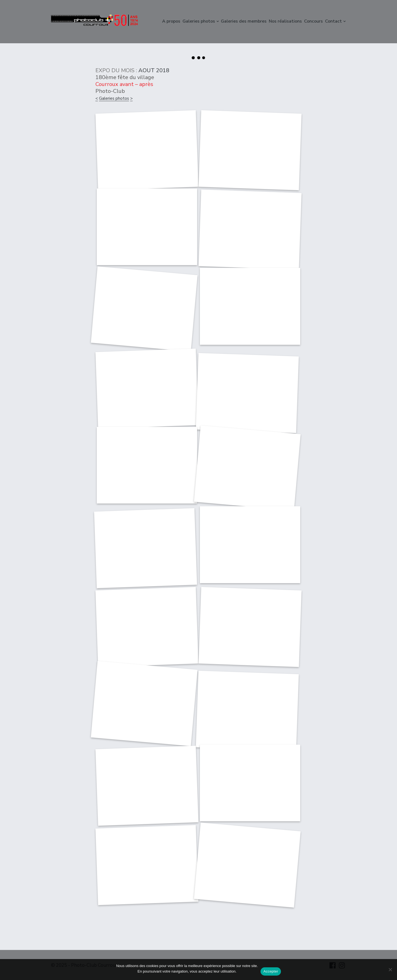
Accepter (271, 971)
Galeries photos (199, 21)
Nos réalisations (285, 21)
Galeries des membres (244, 21)
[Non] (390, 970)
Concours (313, 21)
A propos (171, 21)
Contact (333, 21)
